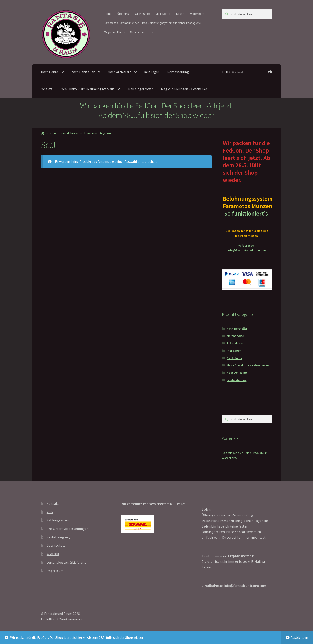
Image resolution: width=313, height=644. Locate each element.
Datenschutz (56, 545)
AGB (50, 512)
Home (108, 14)
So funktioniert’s (247, 213)
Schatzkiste (235, 343)
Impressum (55, 571)
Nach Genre (49, 72)
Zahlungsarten (58, 520)
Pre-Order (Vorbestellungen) (68, 529)
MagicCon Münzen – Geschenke (124, 32)
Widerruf (53, 554)
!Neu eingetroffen (140, 89)
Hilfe (154, 32)
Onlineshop (142, 14)
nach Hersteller (83, 72)
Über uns (123, 14)
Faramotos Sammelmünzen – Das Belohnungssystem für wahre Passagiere (152, 23)
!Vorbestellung (178, 72)
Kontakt (53, 503)
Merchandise (235, 336)
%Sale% (47, 89)
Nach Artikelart (119, 72)
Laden (206, 509)
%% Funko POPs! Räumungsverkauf (87, 89)
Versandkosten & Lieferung (67, 562)
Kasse (180, 14)
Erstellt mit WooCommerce (62, 619)
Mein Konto (163, 14)
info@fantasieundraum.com (247, 250)
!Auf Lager (152, 72)
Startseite (53, 133)
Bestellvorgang (58, 537)
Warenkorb (197, 14)
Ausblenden (299, 637)
